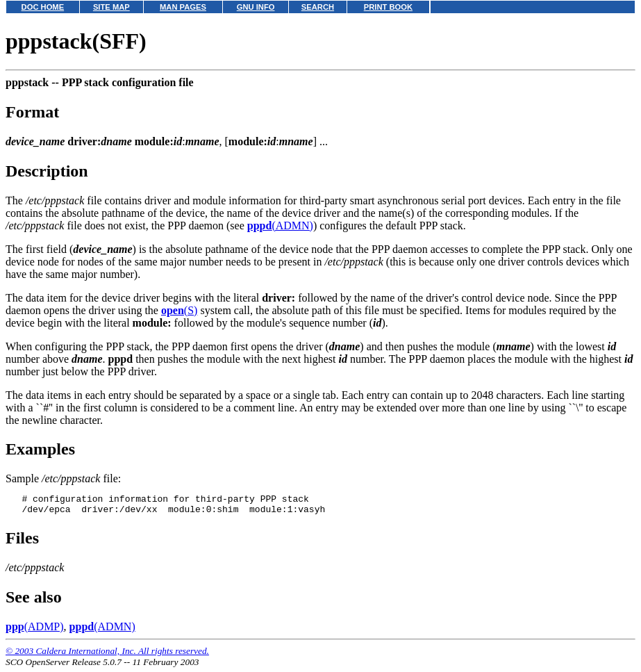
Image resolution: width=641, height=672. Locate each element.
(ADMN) (280, 226)
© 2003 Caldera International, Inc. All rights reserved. (107, 655)
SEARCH (318, 7)
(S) (179, 310)
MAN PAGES (183, 7)
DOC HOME (43, 7)
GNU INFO (256, 7)
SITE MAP (111, 7)
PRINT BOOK (388, 7)
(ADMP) (35, 631)
